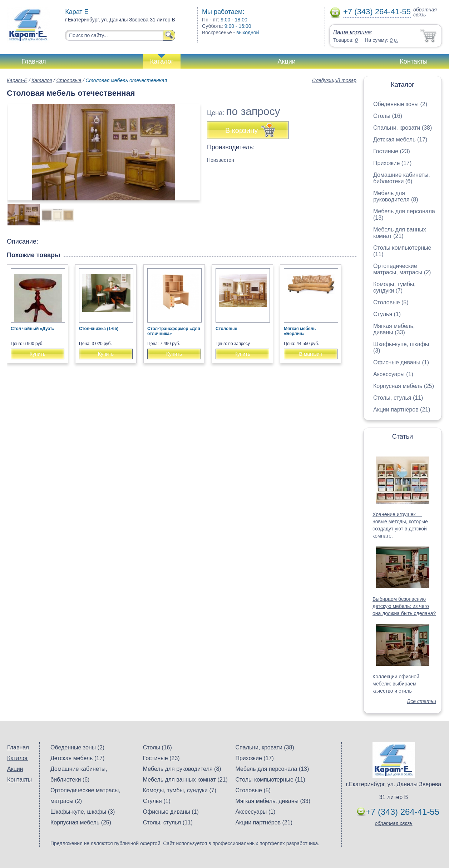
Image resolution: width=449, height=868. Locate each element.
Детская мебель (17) (400, 139)
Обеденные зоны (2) (400, 104)
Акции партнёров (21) (402, 410)
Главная (34, 61)
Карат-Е (17, 80)
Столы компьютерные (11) (270, 780)
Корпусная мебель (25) (404, 386)
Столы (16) (388, 116)
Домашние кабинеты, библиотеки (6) (402, 178)
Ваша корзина (352, 32)
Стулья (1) (387, 314)
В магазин (310, 354)
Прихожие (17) (392, 163)
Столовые (69, 80)
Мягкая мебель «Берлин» (300, 331)
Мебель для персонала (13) (272, 769)
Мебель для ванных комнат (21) (400, 233)
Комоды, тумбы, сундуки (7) (394, 287)
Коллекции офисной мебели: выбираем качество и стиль (396, 684)
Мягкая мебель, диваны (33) (394, 329)
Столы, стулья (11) (398, 398)
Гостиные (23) (392, 151)
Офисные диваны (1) (401, 362)
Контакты (414, 61)
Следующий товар (334, 80)
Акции (287, 61)
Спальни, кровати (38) (403, 128)
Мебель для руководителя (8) (396, 196)
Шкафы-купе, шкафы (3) (83, 812)
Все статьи (422, 701)
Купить (38, 354)
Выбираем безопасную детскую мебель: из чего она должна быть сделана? (404, 606)
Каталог (162, 61)
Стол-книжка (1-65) (99, 329)
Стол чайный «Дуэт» (33, 329)
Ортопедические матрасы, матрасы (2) (402, 269)
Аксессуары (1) (393, 374)
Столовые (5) (391, 302)
